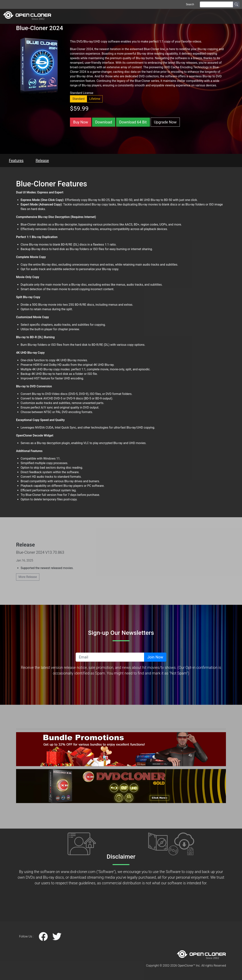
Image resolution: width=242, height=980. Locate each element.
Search (190, 4)
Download (104, 122)
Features (16, 160)
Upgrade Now (165, 122)
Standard (78, 99)
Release (42, 160)
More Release (28, 577)
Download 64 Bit (133, 122)
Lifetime (95, 99)
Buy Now (81, 122)
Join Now (155, 657)
